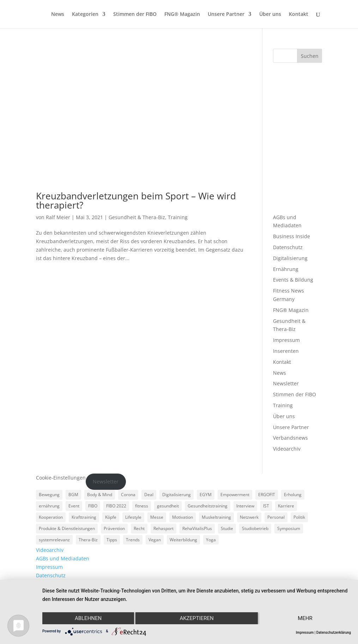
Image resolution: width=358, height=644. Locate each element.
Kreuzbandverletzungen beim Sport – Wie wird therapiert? (136, 200)
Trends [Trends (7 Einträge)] (133, 540)
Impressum (286, 340)
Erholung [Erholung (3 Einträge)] (293, 495)
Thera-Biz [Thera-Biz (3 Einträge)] (88, 540)
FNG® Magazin (182, 14)
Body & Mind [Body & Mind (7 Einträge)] (100, 495)
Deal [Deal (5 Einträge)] (149, 495)
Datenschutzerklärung (334, 633)
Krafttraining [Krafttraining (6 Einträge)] (84, 517)
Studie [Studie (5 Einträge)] (227, 528)
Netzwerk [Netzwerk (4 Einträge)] (249, 517)
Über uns (270, 14)
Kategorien (85, 14)
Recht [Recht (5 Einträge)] (139, 528)
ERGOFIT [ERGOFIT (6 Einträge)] (267, 495)
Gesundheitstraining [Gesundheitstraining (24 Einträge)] (208, 506)
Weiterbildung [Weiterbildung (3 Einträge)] (183, 540)
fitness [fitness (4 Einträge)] (142, 506)
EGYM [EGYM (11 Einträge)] (206, 495)
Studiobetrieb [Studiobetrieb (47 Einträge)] (255, 528)
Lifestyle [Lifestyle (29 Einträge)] (133, 517)
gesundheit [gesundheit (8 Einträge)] (168, 506)
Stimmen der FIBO (135, 14)
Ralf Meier (58, 217)
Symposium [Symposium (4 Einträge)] (289, 528)
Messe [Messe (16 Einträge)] (157, 517)
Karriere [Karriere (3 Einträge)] (286, 506)
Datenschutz (288, 247)
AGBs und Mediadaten (63, 558)
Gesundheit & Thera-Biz (137, 217)
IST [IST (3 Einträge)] (266, 506)
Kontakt (299, 14)
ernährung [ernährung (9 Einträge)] (49, 506)
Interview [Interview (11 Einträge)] (245, 506)
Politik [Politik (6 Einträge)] (299, 517)
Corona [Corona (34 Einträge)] (128, 495)
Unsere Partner (226, 14)
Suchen (310, 56)
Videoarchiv (287, 449)
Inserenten (286, 351)
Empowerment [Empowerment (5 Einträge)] (235, 495)
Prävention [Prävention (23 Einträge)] (114, 528)
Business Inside (292, 236)
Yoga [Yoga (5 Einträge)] (211, 540)
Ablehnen (88, 618)
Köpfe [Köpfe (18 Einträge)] (111, 517)
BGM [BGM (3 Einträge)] (73, 495)
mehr (305, 618)
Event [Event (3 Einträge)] (74, 506)
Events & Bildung (293, 280)
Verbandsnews (290, 438)
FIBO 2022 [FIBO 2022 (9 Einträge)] (116, 506)
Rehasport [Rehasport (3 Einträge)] (163, 528)
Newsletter (286, 383)
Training (178, 217)
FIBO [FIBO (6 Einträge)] (93, 506)
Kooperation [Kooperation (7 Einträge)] (51, 517)
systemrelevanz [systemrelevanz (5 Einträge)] (54, 540)
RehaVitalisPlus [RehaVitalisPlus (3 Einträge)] (197, 528)
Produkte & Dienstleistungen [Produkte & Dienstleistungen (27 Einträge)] (67, 528)
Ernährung (286, 269)
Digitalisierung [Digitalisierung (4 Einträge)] (177, 495)
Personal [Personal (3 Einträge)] (276, 517)
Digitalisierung (290, 258)
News (58, 14)
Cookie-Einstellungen (61, 478)
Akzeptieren (196, 618)
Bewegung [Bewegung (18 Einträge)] (49, 495)
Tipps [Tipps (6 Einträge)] (112, 540)
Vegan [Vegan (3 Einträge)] (155, 540)
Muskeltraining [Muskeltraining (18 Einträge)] (216, 517)
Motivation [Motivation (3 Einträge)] (183, 517)
